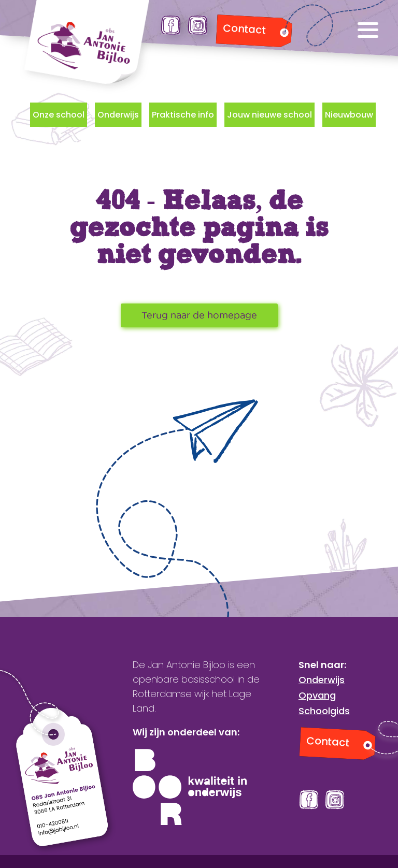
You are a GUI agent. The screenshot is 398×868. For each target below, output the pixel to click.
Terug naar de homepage (199, 315)
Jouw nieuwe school (269, 115)
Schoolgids (324, 711)
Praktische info (183, 115)
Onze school (59, 115)
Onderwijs (118, 115)
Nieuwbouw (349, 115)
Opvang (317, 695)
